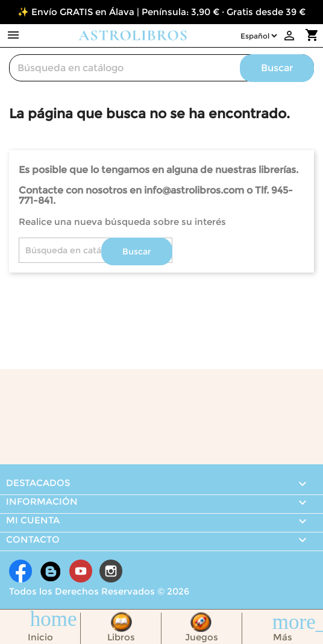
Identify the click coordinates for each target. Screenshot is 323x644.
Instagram (111, 571)
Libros (121, 637)
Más (283, 637)
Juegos (202, 637)
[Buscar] (161, 68)
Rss (51, 571)
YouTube (81, 571)
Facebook (20, 571)
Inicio (40, 637)
